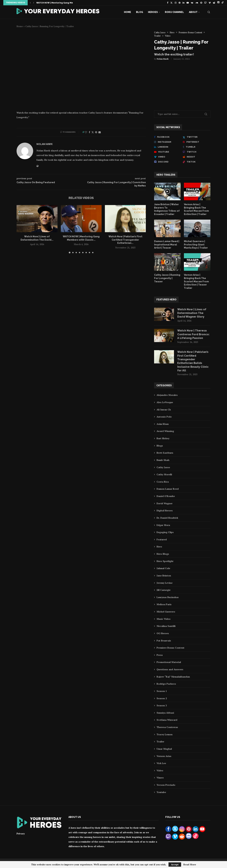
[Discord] (218, 3)
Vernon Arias (164, 756)
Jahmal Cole (163, 568)
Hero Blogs (163, 554)
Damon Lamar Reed (168, 489)
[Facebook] (168, 3)
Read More (190, 865)
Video (160, 770)
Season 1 (162, 691)
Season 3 (162, 705)
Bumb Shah (163, 460)
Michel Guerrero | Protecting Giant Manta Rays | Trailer (196, 245)
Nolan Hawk (163, 59)
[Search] (209, 12)
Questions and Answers (170, 669)
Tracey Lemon (165, 734)
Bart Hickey (163, 438)
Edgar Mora (163, 525)
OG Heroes (163, 633)
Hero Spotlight (165, 561)
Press (160, 655)
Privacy (21, 833)
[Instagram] (176, 3)
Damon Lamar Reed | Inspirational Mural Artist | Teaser (167, 245)
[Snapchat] (201, 3)
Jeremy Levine (165, 583)
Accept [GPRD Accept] (175, 864)
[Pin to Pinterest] (96, 132)
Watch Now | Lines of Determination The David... (62, 3)
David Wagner (165, 503)
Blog (140, 12)
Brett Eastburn (165, 453)
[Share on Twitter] (93, 132)
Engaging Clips (165, 532)
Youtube (161, 792)
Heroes (153, 12)
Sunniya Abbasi (165, 713)
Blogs (160, 446)
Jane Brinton (164, 575)
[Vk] (192, 3)
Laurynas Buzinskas (168, 597)
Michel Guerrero (166, 612)
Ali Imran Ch (164, 410)
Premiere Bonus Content (170, 648)
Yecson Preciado (166, 785)
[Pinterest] (180, 3)
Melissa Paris (164, 604)
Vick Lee (161, 763)
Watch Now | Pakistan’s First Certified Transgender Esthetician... (125, 240)
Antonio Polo (164, 417)
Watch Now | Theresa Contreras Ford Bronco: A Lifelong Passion (193, 334)
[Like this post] (86, 132)
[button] (30, 3)
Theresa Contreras (167, 727)
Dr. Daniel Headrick (167, 518)
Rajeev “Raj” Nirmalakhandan (173, 677)
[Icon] (167, 191)
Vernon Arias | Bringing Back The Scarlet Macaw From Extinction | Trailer (196, 209)
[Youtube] (188, 3)
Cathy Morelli (164, 474)
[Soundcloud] (197, 3)
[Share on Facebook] (89, 132)
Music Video (164, 619)
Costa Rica (163, 482)
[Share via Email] (100, 132)
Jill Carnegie (164, 590)
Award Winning (165, 431)
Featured (162, 539)
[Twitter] (171, 3)
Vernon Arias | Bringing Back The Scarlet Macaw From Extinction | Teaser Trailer (196, 281)
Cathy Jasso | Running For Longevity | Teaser (167, 278)
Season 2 (162, 698)
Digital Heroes (165, 510)
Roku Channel (174, 12)
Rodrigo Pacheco (166, 684)
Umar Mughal (164, 749)
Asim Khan (163, 424)
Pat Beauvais (164, 641)
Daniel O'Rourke (166, 496)
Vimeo (160, 778)
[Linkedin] (184, 3)
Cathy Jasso (163, 467)
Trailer (160, 741)
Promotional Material (169, 662)
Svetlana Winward (167, 720)
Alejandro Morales (167, 395)
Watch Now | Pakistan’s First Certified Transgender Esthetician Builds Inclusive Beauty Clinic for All (193, 361)
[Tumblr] (197, 147)
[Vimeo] (210, 3)
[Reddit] (214, 3)
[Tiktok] (223, 3)
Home (128, 12)
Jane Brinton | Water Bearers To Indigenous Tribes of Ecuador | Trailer (167, 209)
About (193, 12)
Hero (159, 547)
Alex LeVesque (165, 402)
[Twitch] (205, 3)
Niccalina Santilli (166, 626)
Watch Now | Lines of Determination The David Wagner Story (192, 313)
